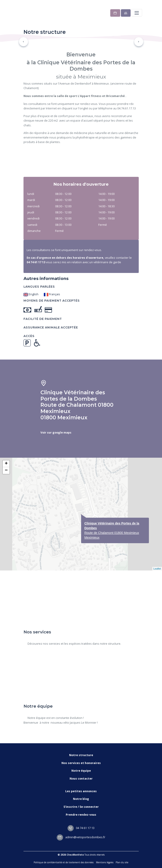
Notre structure (81, 755)
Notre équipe (81, 771)
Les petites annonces (81, 791)
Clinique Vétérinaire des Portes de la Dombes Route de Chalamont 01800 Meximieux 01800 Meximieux (77, 405)
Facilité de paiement (43, 319)
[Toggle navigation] (137, 13)
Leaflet (157, 569)
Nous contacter (81, 779)
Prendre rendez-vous (81, 815)
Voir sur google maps (56, 433)
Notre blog (81, 799)
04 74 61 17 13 (81, 828)
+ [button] (6, 464)
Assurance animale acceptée (51, 327)
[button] (23, 42)
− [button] (6, 471)
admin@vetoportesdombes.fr (81, 837)
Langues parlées (39, 287)
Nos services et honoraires (81, 763)
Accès (29, 336)
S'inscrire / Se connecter (81, 807)
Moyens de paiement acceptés (52, 301)
